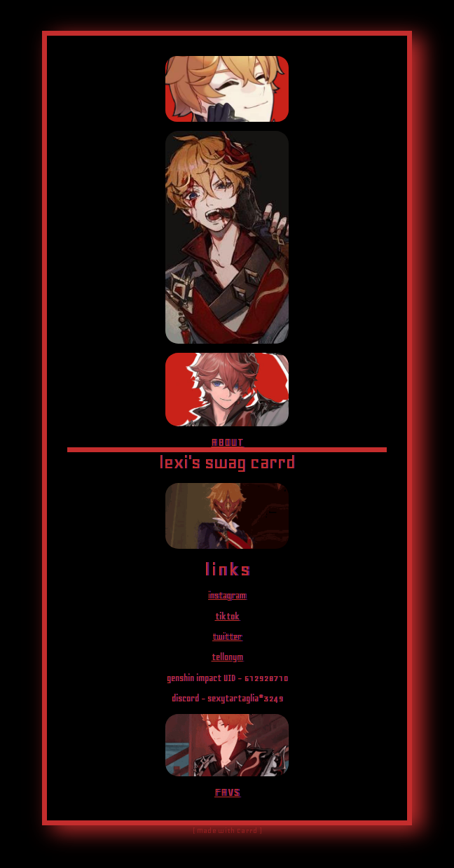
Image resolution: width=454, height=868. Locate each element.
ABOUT (227, 442)
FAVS (227, 792)
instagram (227, 595)
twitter (227, 637)
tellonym (227, 657)
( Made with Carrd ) (227, 831)
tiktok (227, 616)
